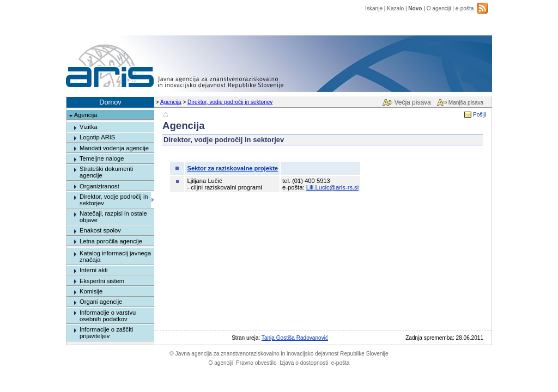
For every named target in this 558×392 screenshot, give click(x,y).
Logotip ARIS (97, 137)
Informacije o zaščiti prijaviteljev (106, 333)
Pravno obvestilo (256, 363)
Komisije (91, 291)
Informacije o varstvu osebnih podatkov (108, 316)
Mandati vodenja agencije (114, 148)
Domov (110, 102)
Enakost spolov (100, 230)
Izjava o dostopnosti (304, 363)
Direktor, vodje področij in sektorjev (230, 102)
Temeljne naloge (102, 158)
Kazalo (395, 8)
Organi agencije (101, 302)
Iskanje (374, 8)
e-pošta (465, 8)
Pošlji (480, 115)
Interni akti (94, 270)
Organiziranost (99, 186)
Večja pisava (412, 102)
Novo (415, 8)
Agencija (171, 102)
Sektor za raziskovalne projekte (232, 168)
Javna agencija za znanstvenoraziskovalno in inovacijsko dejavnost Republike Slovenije (279, 354)
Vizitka (89, 127)
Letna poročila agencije (111, 241)
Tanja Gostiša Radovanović (295, 338)
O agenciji (439, 8)
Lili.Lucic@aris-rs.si (333, 187)
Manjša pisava (466, 103)
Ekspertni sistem (102, 281)
